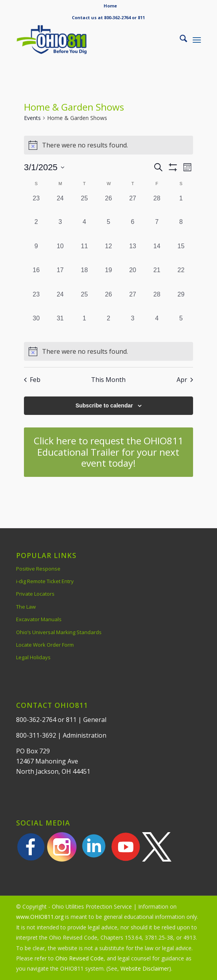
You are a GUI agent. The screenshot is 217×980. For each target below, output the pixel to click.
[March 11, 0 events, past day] (84, 254)
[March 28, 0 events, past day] (157, 302)
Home (110, 6)
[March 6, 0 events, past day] (133, 229)
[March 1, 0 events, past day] (181, 206)
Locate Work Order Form (45, 645)
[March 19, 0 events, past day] (109, 278)
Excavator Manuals (39, 619)
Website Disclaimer (145, 968)
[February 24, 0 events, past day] (60, 206)
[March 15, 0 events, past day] (181, 254)
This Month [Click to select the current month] (108, 380)
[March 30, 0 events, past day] (36, 326)
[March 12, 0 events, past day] (109, 254)
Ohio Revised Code (79, 958)
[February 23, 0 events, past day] (36, 206)
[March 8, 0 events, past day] (181, 229)
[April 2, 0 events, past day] (109, 326)
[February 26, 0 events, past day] (109, 206)
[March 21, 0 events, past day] (157, 278)
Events (32, 118)
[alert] (108, 351)
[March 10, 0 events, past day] (60, 254)
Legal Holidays (33, 657)
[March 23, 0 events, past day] (36, 302)
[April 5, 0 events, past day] (181, 326)
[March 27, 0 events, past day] (133, 302)
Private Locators (35, 594)
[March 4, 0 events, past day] (84, 229)
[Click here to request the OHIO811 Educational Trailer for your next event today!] (108, 452)
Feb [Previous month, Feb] (32, 380)
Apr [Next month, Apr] (185, 380)
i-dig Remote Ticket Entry (45, 581)
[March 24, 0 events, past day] (60, 302)
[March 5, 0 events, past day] (109, 229)
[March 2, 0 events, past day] (36, 229)
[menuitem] (110, 6)
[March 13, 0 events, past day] (133, 254)
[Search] (180, 40)
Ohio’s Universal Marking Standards (59, 632)
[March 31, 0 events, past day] (60, 326)
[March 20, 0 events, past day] (133, 278)
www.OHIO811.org (40, 917)
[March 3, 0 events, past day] (60, 229)
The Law (26, 607)
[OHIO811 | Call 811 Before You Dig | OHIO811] (90, 40)
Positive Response (38, 569)
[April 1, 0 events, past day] (84, 326)
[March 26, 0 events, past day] (109, 302)
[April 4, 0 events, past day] (157, 326)
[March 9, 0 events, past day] (36, 254)
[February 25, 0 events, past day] (84, 206)
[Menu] (197, 40)
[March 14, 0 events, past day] (157, 254)
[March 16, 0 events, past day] (36, 278)
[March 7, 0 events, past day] (157, 229)
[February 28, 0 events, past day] (157, 206)
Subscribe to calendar (104, 405)
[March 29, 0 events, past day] (181, 302)
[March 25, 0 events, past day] (84, 302)
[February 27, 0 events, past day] (133, 206)
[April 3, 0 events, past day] (133, 326)
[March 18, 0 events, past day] (84, 278)
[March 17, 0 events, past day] (60, 278)
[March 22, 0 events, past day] (181, 278)
